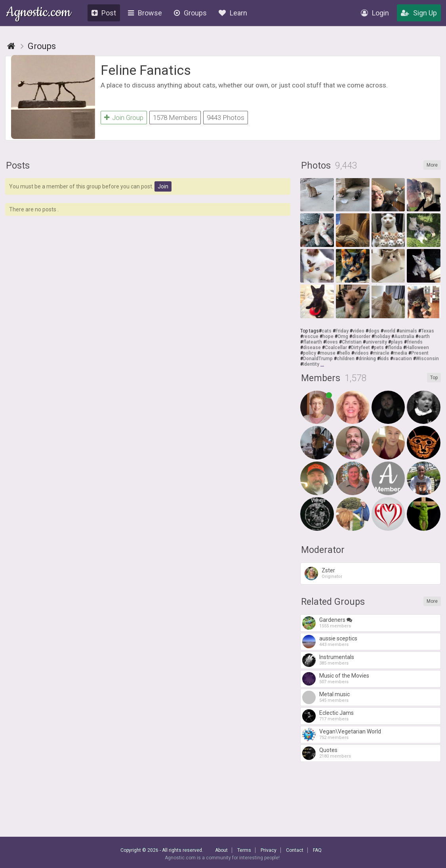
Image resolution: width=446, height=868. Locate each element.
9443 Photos (226, 118)
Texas (428, 332)
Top (434, 379)
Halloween (417, 349)
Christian (352, 343)
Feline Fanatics (146, 70)
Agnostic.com (39, 13)
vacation (402, 360)
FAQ (317, 850)
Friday (342, 332)
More (432, 166)
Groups (190, 13)
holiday (382, 338)
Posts (18, 167)
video (358, 332)
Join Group (124, 118)
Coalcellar (336, 349)
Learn (233, 13)
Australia (404, 338)
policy (310, 354)
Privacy (269, 850)
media (400, 354)
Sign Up (419, 13)
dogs (374, 332)
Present (420, 354)
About (221, 850)
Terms (244, 850)
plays (397, 343)
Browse (145, 13)
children (346, 360)
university (376, 343)
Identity (311, 365)
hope (328, 338)
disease (312, 349)
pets (379, 349)
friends (415, 343)
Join (163, 188)
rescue (311, 338)
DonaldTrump (318, 360)
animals (408, 332)
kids (384, 360)
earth (424, 338)
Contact (295, 850)
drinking (367, 360)
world (389, 332)
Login (375, 13)
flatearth (313, 343)
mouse (328, 354)
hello (345, 354)
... (322, 365)
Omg (343, 338)
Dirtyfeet (360, 349)
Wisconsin (427, 360)
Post (104, 13)
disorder (361, 338)
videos (361, 354)
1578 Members (175, 118)
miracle (381, 354)
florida (395, 349)
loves (332, 343)
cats (327, 332)
